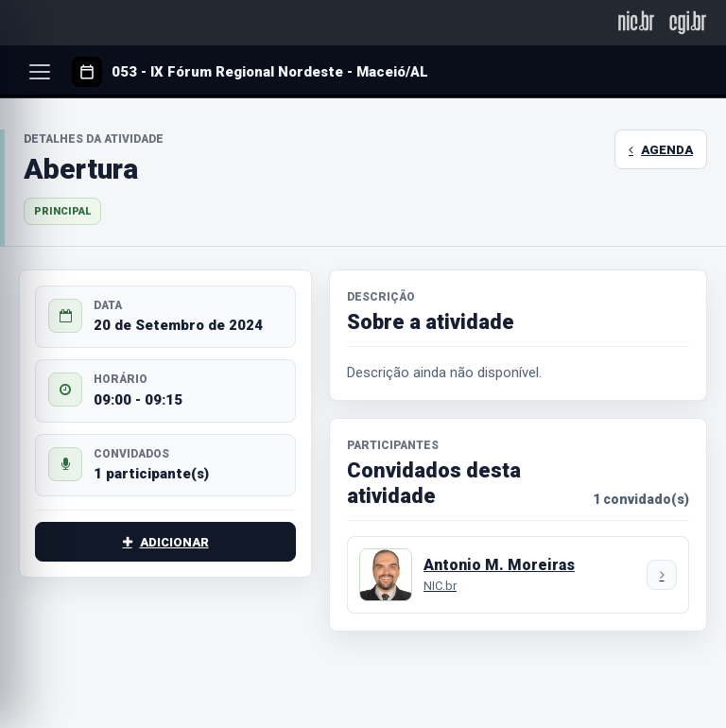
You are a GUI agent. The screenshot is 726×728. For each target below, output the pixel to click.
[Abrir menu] (40, 72)
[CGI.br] (688, 22)
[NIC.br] (637, 22)
